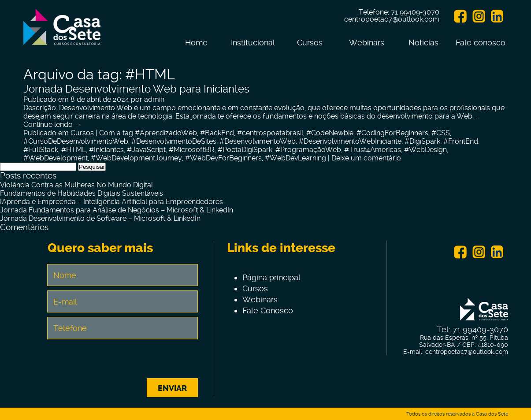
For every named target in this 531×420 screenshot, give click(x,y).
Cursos (310, 43)
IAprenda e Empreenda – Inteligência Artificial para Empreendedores (111, 202)
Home (196, 43)
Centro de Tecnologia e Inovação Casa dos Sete (62, 32)
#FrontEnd (461, 141)
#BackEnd (217, 133)
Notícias (423, 43)
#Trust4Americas (373, 150)
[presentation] (123, 361)
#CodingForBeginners (392, 133)
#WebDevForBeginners (223, 158)
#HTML (74, 150)
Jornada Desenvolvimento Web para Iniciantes (136, 89)
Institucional (253, 43)
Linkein (497, 16)
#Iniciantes (106, 150)
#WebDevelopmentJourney (136, 158)
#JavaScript (146, 150)
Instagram (479, 16)
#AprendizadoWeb (166, 133)
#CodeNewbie (330, 133)
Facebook (460, 16)
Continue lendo (52, 125)
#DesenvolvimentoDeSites (174, 141)
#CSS (441, 133)
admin (154, 99)
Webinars (367, 43)
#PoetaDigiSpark (245, 150)
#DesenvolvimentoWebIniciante (350, 141)
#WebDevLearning (295, 158)
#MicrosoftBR (192, 150)
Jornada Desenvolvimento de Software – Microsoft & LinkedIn (100, 218)
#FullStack (41, 150)
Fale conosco (481, 43)
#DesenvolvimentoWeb (258, 141)
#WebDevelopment (56, 158)
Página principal (271, 277)
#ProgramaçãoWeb (308, 150)
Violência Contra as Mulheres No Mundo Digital (76, 185)
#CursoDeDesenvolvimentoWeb (76, 141)
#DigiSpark (422, 141)
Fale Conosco (268, 310)
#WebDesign (425, 150)
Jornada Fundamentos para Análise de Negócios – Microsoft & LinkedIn (117, 210)
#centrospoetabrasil (270, 133)
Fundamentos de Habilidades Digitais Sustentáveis (82, 193)
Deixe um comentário (366, 158)
